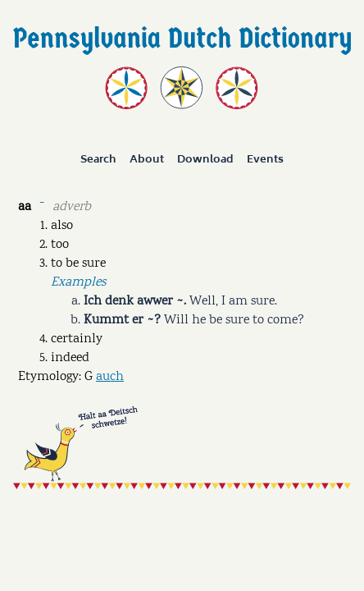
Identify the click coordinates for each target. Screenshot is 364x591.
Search (98, 160)
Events (265, 160)
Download (205, 160)
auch (110, 377)
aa (25, 207)
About (147, 160)
